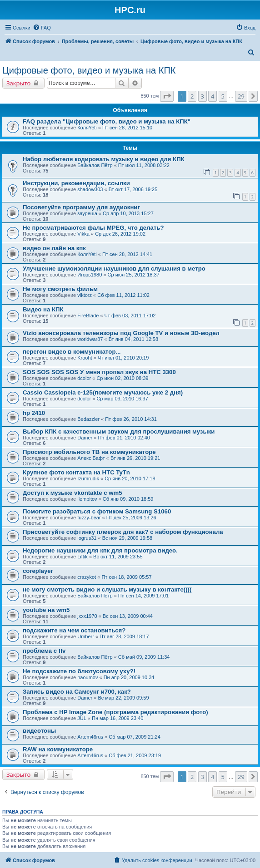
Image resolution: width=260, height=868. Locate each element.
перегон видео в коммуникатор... (72, 352)
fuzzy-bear (89, 518)
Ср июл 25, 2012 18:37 (134, 275)
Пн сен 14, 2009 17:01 (143, 596)
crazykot (87, 577)
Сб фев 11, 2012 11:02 (123, 295)
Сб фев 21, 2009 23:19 (135, 755)
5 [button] (223, 96)
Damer (85, 438)
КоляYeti (87, 128)
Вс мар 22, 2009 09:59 (123, 698)
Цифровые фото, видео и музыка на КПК (89, 70)
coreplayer (38, 571)
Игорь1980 (90, 275)
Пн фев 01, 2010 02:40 (124, 438)
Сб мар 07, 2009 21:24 (135, 737)
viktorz (85, 295)
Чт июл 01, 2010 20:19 (123, 358)
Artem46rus (90, 737)
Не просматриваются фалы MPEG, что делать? (93, 228)
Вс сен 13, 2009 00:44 (128, 616)
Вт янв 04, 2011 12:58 (133, 339)
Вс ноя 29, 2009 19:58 (127, 538)
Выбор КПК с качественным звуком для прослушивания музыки (119, 432)
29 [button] (241, 96)
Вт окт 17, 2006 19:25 (133, 189)
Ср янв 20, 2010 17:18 (130, 478)
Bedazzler (88, 419)
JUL (82, 718)
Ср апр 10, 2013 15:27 (128, 213)
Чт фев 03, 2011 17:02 (130, 316)
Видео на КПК (43, 309)
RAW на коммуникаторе (58, 749)
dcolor (84, 378)
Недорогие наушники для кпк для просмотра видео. (100, 550)
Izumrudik (88, 478)
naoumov (87, 677)
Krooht (85, 358)
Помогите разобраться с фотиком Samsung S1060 (97, 511)
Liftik (82, 557)
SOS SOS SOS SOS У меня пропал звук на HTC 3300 (99, 372)
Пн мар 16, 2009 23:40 (117, 718)
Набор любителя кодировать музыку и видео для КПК (104, 159)
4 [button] (212, 96)
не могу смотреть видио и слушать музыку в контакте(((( (107, 589)
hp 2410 (34, 413)
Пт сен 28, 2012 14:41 (127, 254)
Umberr (86, 636)
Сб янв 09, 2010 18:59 (128, 499)
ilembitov (87, 499)
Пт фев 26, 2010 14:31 (131, 419)
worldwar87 (90, 339)
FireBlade (88, 316)
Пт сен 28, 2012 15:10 (127, 128)
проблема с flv (44, 651)
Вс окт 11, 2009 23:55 (118, 557)
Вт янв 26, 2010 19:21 (135, 458)
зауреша (87, 213)
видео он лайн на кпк (54, 248)
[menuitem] (42, 28)
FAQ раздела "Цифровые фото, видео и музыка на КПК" (107, 121)
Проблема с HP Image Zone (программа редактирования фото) (115, 712)
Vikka (83, 234)
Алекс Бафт (91, 458)
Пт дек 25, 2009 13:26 (131, 518)
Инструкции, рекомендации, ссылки (76, 183)
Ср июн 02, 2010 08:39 (122, 378)
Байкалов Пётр (95, 165)
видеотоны (39, 731)
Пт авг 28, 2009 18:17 (124, 636)
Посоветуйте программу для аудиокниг (81, 207)
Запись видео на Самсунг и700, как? (77, 692)
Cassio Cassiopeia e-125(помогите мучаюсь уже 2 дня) (103, 392)
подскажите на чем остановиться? (74, 630)
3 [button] (202, 96)
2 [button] (192, 96)
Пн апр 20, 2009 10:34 (129, 677)
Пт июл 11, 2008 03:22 (144, 165)
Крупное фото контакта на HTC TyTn (76, 472)
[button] (167, 96)
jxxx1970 (87, 616)
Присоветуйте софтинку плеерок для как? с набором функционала (123, 532)
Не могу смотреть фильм (60, 289)
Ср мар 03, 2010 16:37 (122, 399)
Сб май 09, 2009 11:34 (144, 657)
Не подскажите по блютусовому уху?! (79, 671)
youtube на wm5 (46, 610)
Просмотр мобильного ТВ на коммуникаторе (89, 452)
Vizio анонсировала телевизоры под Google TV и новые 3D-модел (121, 333)
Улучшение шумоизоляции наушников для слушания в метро (114, 269)
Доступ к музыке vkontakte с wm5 (72, 493)
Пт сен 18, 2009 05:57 (126, 577)
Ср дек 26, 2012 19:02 (120, 234)
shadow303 (90, 189)
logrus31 (87, 538)
